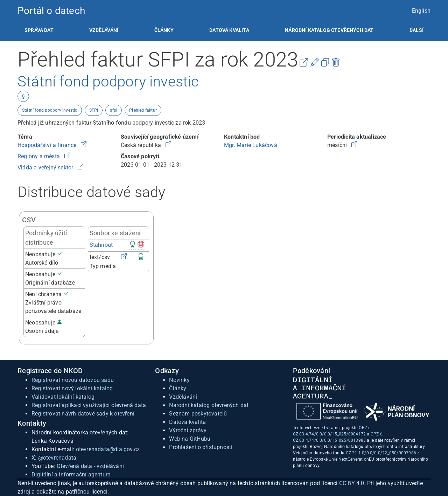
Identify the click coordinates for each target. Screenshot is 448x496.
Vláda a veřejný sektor (46, 167)
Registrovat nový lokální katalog (72, 388)
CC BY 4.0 (352, 483)
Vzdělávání (104, 30)
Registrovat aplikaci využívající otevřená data (89, 405)
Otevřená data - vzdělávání (90, 466)
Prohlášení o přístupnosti (201, 447)
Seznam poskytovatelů (198, 414)
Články (164, 30)
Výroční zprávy (188, 430)
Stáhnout (101, 245)
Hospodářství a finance (48, 145)
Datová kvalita (229, 30)
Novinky (179, 380)
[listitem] (39, 30)
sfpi (114, 110)
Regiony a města (39, 156)
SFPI (94, 110)
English (421, 11)
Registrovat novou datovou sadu (73, 380)
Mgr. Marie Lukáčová (251, 145)
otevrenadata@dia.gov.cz (108, 449)
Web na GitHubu (190, 439)
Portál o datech (51, 11)
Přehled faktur (143, 110)
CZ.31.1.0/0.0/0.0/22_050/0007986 (381, 453)
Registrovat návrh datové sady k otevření (83, 414)
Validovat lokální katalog (63, 397)
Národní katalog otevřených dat (209, 405)
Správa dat (39, 30)
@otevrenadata (57, 458)
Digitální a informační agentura (71, 474)
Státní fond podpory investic (50, 110)
